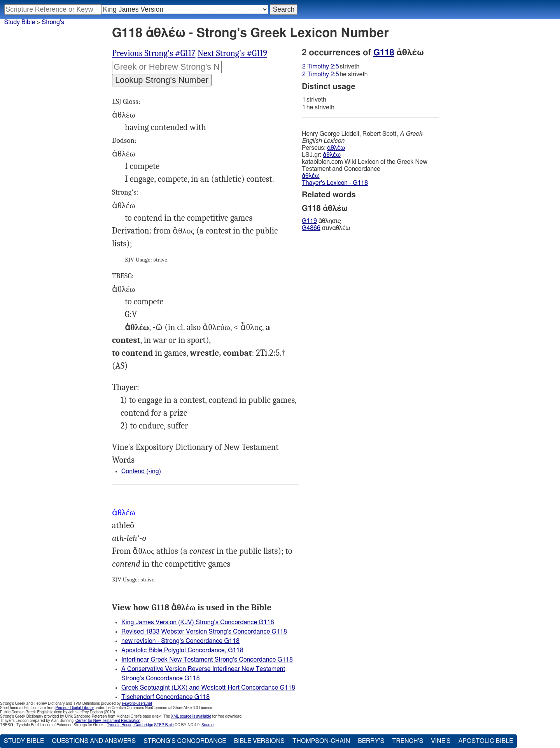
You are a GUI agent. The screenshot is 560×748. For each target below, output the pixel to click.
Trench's (408, 741)
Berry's (371, 741)
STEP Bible (164, 725)
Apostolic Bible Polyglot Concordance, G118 (182, 650)
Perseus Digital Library (75, 708)
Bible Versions (259, 741)
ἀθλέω (336, 148)
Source (207, 725)
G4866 (311, 228)
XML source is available (191, 716)
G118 (384, 53)
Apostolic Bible (486, 741)
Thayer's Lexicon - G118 (335, 183)
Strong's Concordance (185, 741)
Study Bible (20, 22)
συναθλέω (326, 228)
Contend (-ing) (141, 471)
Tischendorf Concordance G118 (165, 697)
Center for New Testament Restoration (108, 721)
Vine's (441, 741)
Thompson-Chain (321, 741)
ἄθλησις (321, 221)
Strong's (53, 22)
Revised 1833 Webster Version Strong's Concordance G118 (204, 632)
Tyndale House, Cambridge (130, 725)
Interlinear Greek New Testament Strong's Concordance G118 (207, 660)
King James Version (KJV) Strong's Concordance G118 (198, 622)
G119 (309, 221)
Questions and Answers (94, 741)
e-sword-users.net (137, 704)
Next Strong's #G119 (232, 53)
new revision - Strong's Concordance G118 (180, 641)
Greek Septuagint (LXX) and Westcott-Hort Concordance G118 (208, 688)
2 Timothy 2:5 (321, 67)
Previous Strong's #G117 (154, 53)
